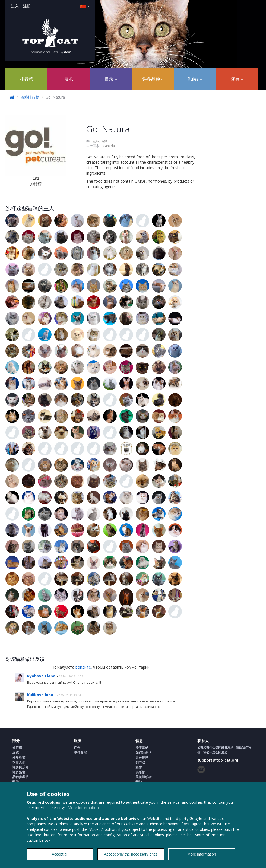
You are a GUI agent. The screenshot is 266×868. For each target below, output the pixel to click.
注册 (27, 6)
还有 (237, 79)
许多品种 (153, 79)
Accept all (60, 854)
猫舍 (139, 767)
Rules (195, 79)
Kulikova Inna (41, 695)
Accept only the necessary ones (131, 854)
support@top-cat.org (218, 760)
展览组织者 (144, 777)
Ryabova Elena (42, 676)
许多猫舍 (19, 772)
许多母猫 (19, 757)
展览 (69, 79)
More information (83, 808)
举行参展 (80, 753)
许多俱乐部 (20, 767)
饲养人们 (19, 762)
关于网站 (142, 748)
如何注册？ (144, 753)
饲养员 (140, 762)
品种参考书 (20, 777)
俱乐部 (140, 772)
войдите (83, 667)
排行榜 (27, 79)
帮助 (15, 782)
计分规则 (142, 757)
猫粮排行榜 (30, 97)
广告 (77, 748)
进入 (15, 6)
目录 (111, 79)
